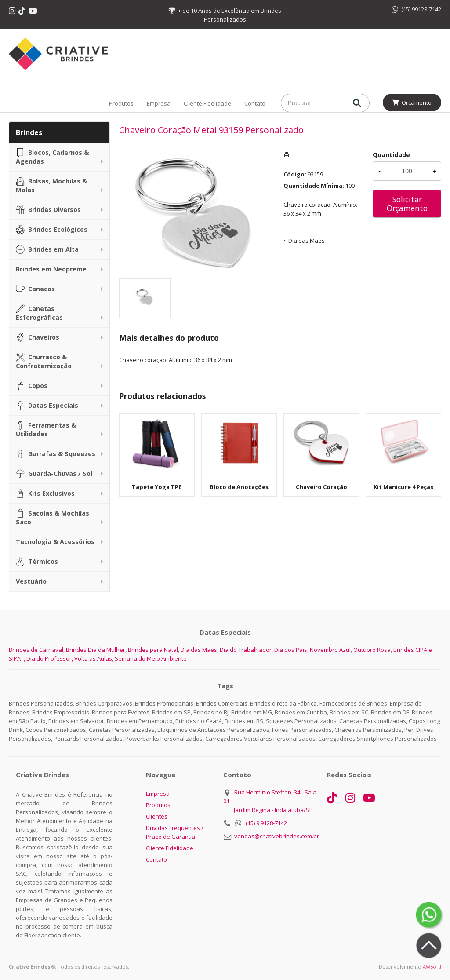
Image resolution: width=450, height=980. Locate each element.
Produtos (121, 103)
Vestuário (31, 581)
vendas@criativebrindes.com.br (277, 836)
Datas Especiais (47, 406)
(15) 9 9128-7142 (266, 823)
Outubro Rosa (372, 650)
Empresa (159, 103)
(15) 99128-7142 (416, 9)
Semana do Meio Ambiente (151, 658)
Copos (32, 386)
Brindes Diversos (48, 210)
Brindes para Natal (153, 650)
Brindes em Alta (47, 249)
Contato (255, 103)
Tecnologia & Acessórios (55, 542)
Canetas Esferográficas (39, 313)
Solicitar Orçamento (407, 204)
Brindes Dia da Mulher (96, 650)
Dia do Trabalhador (246, 650)
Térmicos (37, 562)
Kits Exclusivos (45, 494)
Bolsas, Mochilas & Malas (51, 185)
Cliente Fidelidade (207, 103)
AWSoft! (432, 967)
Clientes (157, 816)
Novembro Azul (330, 650)
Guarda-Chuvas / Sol (54, 474)
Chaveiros (38, 337)
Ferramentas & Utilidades (46, 430)
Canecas (35, 289)
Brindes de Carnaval (36, 650)
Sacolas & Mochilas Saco (53, 517)
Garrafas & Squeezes (56, 454)
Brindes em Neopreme (51, 269)
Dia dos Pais (291, 650)
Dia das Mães (307, 241)
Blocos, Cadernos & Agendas (52, 157)
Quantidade (391, 155)
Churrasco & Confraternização (44, 361)
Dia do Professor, (50, 658)
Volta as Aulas (93, 658)
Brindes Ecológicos (52, 230)
